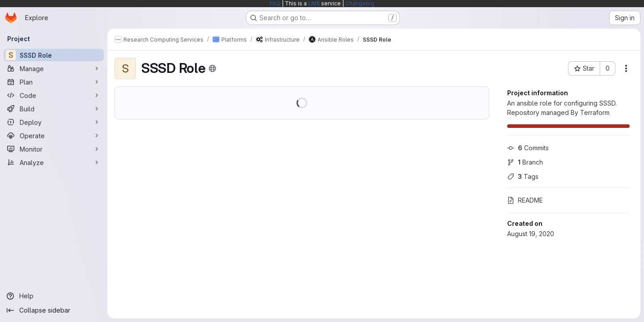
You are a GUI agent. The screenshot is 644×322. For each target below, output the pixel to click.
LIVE (314, 3)
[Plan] (54, 82)
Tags (523, 176)
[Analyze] (54, 162)
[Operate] (54, 136)
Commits (528, 148)
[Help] (54, 296)
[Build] (54, 109)
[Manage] (54, 68)
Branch (525, 162)
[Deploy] (54, 122)
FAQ (275, 3)
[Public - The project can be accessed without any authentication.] (212, 68)
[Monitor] (54, 149)
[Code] (54, 95)
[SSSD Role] (54, 55)
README (525, 200)
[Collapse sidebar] (54, 310)
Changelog (360, 3)
